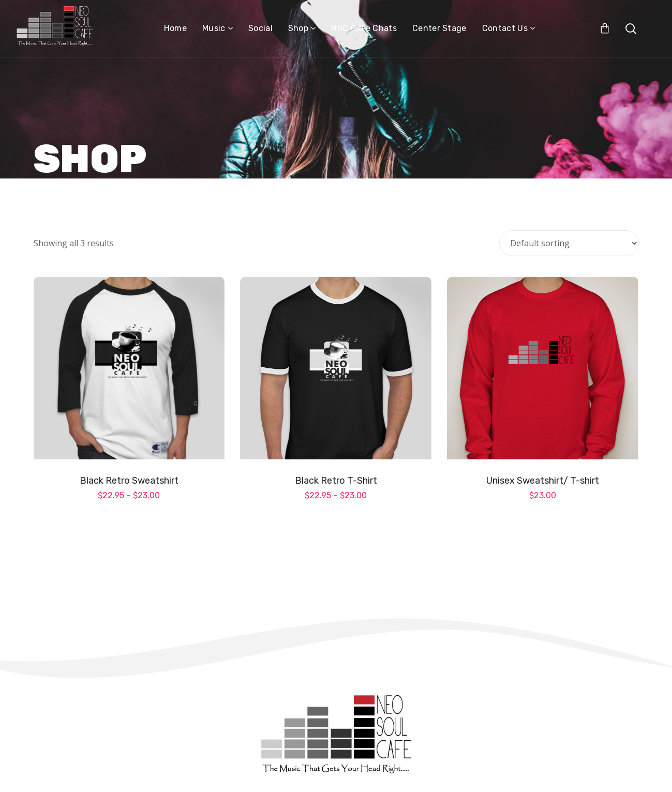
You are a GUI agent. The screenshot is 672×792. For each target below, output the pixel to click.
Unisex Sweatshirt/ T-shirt (543, 481)
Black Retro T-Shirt (336, 481)
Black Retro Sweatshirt (129, 481)
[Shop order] (569, 243)
